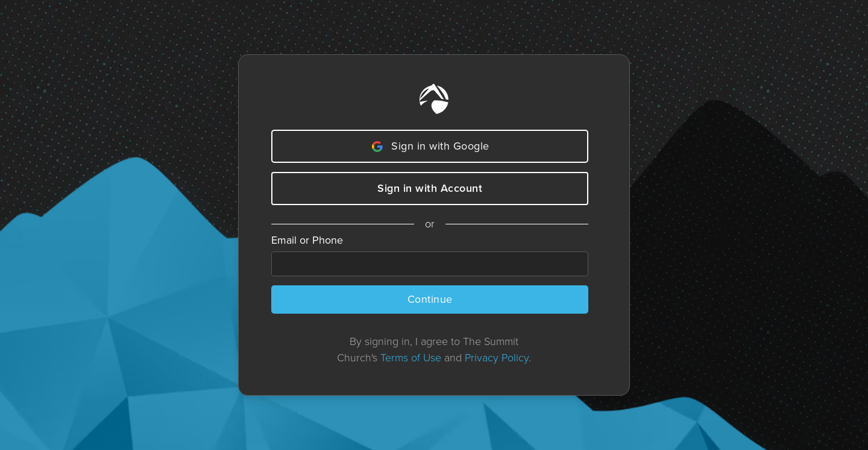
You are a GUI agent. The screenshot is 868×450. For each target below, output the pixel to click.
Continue (430, 299)
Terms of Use (411, 358)
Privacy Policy (497, 358)
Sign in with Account (430, 188)
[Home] (434, 99)
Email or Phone (307, 240)
